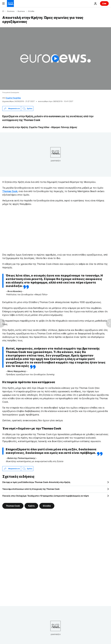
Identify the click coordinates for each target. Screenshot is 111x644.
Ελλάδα (31, 11)
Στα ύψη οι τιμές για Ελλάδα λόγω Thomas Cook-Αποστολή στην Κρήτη (36, 482)
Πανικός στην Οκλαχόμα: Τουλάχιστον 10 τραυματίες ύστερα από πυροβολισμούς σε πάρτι (46, 496)
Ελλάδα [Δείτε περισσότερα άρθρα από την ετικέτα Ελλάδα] (47, 506)
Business (11, 11)
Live (104, 3)
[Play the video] (55, 59)
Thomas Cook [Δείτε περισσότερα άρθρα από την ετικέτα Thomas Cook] (13, 506)
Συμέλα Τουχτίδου (13, 98)
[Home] (3, 11)
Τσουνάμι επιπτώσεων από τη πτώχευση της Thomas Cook (31, 489)
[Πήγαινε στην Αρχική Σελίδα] (10, 3)
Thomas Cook (10, 191)
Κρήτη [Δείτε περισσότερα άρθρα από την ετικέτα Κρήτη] (31, 506)
